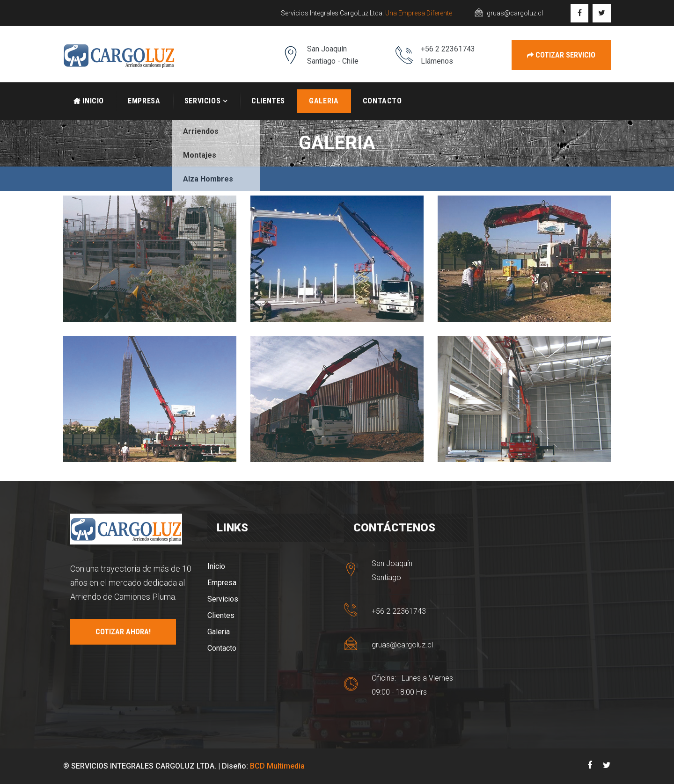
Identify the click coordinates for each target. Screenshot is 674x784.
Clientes (268, 101)
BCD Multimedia (277, 766)
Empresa (144, 101)
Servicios (203, 101)
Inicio (89, 101)
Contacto (382, 101)
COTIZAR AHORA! (123, 632)
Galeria (324, 101)
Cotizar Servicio (561, 55)
